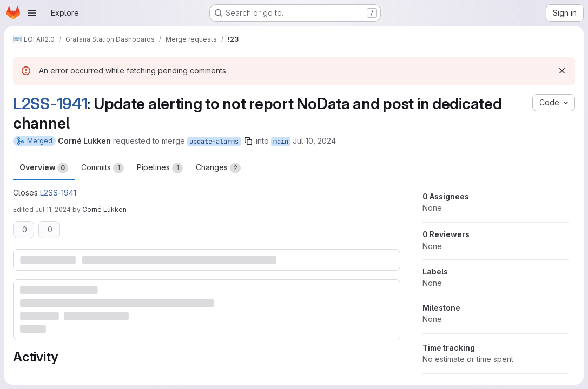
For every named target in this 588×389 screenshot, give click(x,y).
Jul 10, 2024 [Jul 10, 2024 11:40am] (314, 141)
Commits (103, 168)
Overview (44, 168)
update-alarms (214, 142)
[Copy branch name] (248, 141)
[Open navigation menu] (32, 13)
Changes (218, 168)
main (281, 142)
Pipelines (160, 168)
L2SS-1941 (50, 103)
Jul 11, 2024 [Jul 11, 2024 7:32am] (53, 209)
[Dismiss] (562, 71)
